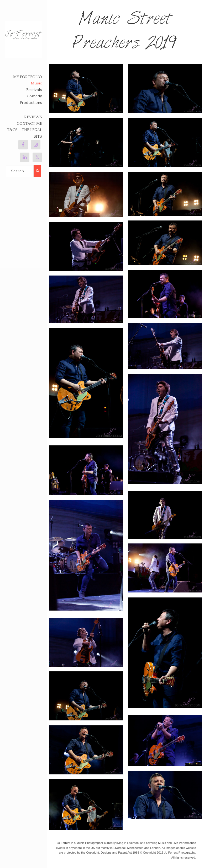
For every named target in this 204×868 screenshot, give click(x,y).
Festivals (34, 90)
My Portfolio (28, 77)
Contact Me (29, 124)
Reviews (33, 117)
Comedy (34, 96)
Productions (31, 103)
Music (36, 83)
